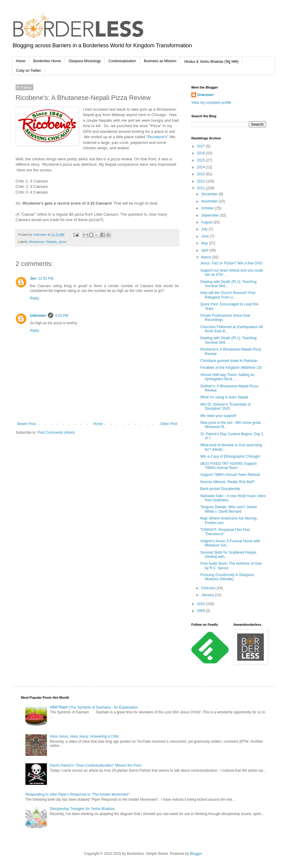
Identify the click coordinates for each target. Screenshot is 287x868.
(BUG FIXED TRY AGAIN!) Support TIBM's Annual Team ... (228, 466)
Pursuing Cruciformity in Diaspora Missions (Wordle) (227, 577)
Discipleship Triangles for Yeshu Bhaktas (82, 809)
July (205, 229)
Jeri (33, 278)
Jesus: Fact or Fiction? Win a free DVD (231, 263)
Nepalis (51, 242)
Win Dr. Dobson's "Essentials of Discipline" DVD (225, 406)
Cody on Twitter (29, 71)
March (207, 257)
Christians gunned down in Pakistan (229, 361)
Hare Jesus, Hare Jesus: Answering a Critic (84, 736)
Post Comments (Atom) (56, 433)
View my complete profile (211, 103)
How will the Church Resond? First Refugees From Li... (228, 295)
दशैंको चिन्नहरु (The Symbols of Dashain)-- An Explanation (94, 707)
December (210, 194)
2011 (201, 188)
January (208, 595)
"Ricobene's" (157, 137)
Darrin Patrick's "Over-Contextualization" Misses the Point (96, 765)
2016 (201, 153)
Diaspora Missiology (85, 61)
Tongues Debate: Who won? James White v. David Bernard (229, 509)
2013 (201, 174)
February (209, 588)
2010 (201, 604)
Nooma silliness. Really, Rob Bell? (228, 482)
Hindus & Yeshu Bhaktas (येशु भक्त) (211, 62)
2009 (201, 611)
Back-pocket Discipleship (220, 489)
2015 (201, 160)
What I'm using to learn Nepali (224, 397)
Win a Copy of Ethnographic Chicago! (230, 456)
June (206, 236)
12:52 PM (46, 278)
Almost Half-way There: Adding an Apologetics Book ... (227, 377)
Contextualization (122, 61)
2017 (201, 146)
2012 (201, 181)
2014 (201, 167)
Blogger (196, 854)
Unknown (38, 316)
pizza (62, 242)
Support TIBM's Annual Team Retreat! (230, 475)
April (205, 250)
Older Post (169, 424)
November (210, 201)
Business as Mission (160, 61)
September (210, 215)
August (207, 222)
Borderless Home (47, 61)
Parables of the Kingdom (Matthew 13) (231, 368)
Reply (35, 298)
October (208, 208)
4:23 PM (62, 316)
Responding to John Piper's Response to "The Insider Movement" (77, 794)
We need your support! (218, 416)
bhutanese (37, 242)
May (205, 243)
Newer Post (26, 424)
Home (21, 61)
